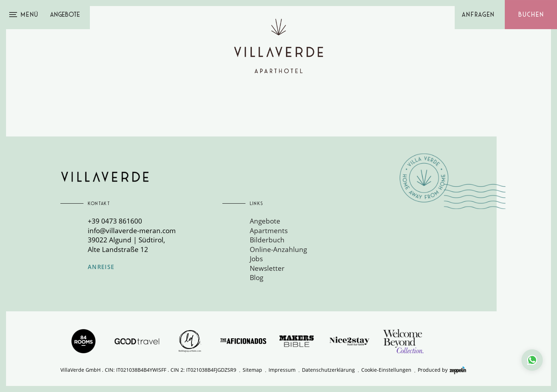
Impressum (282, 370)
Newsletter (267, 268)
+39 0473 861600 (115, 221)
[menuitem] (317, 221)
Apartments (269, 230)
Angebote (65, 15)
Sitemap (252, 370)
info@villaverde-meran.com (132, 230)
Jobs (256, 259)
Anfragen (478, 15)
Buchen (531, 15)
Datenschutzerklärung (328, 370)
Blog (256, 277)
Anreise (101, 267)
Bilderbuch (267, 240)
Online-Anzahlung (278, 249)
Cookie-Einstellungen (386, 370)
